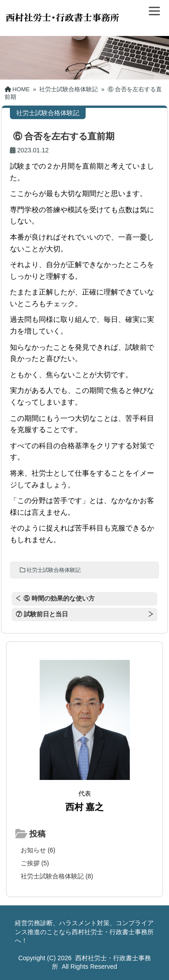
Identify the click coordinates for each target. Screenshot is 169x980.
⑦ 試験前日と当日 (42, 614)
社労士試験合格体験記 (54, 570)
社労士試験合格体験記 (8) (57, 876)
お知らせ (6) (38, 850)
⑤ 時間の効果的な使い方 (59, 598)
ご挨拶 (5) (35, 863)
